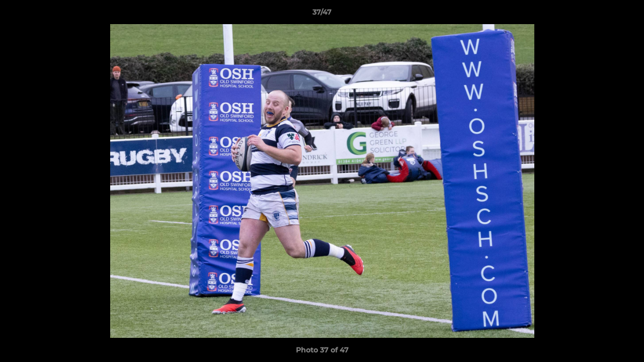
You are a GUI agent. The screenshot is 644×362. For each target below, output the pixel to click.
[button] (626, 15)
